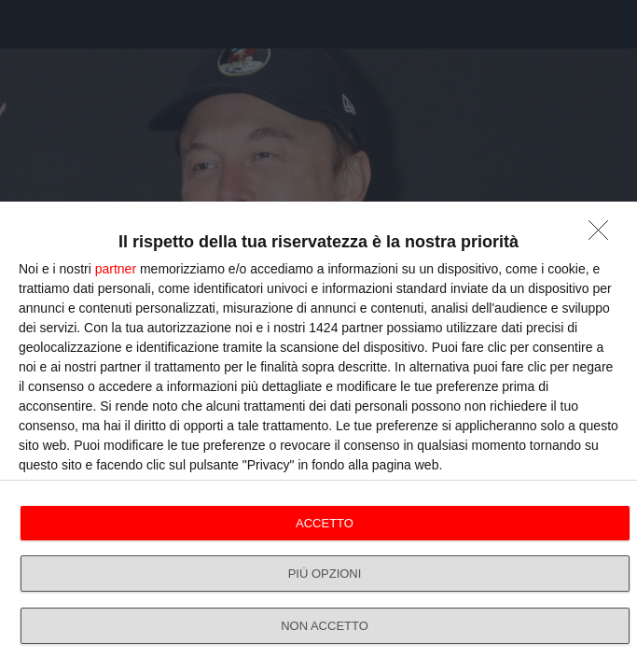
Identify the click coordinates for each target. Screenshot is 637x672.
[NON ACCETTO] (603, 235)
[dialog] (318, 437)
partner (116, 269)
